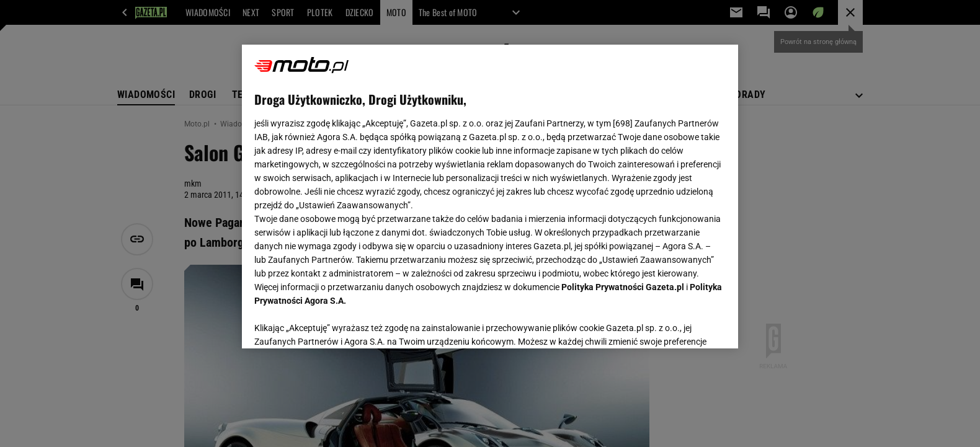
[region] (490, 197)
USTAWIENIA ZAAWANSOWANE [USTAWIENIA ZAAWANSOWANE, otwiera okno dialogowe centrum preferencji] (335, 324)
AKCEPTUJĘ (684, 324)
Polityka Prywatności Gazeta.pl (623, 287)
